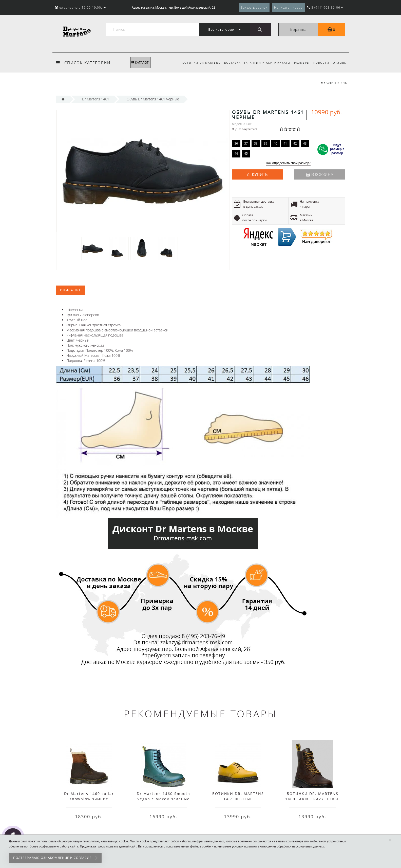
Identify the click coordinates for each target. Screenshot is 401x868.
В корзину (319, 174)
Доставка (229, 63)
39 (266, 143)
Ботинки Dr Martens (197, 63)
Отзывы (340, 63)
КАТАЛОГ (140, 63)
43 (305, 143)
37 (246, 143)
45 (246, 154)
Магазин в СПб (334, 83)
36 (236, 143)
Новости (320, 63)
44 (236, 154)
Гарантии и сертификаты (265, 63)
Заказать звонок (254, 7)
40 (275, 143)
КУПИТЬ (260, 174)
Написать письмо (288, 7)
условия (237, 846)
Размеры (300, 63)
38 (256, 143)
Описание (71, 290)
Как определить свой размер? (288, 163)
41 (285, 143)
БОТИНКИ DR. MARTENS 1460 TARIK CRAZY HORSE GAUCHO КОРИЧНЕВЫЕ (312, 799)
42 (295, 143)
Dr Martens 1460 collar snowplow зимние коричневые (89, 799)
